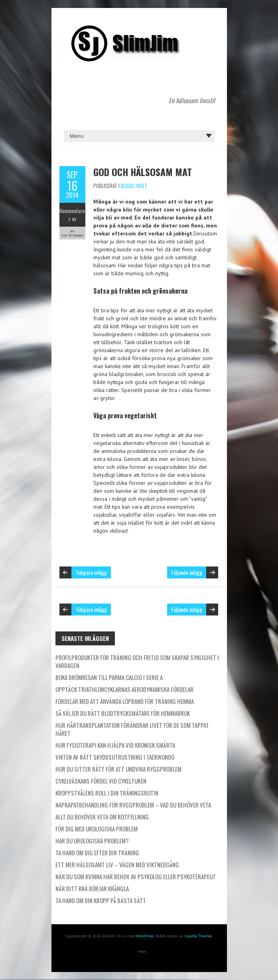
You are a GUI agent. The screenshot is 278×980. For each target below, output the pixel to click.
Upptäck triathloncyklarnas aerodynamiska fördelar (124, 689)
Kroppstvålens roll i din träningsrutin (107, 793)
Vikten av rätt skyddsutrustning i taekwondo (115, 757)
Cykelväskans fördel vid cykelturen (101, 781)
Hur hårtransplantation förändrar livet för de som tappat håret (132, 729)
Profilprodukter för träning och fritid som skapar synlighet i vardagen (137, 661)
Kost (142, 186)
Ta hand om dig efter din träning (97, 853)
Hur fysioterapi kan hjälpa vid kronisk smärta (115, 745)
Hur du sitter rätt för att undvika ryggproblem (118, 769)
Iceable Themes (198, 936)
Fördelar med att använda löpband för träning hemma (125, 701)
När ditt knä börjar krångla (92, 888)
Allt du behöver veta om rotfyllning (102, 817)
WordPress (145, 936)
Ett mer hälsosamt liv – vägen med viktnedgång (117, 864)
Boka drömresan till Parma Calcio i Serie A (109, 677)
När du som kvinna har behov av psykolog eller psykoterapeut (136, 876)
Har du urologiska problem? (92, 841)
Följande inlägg (187, 572)
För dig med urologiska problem (97, 829)
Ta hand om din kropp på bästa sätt (101, 900)
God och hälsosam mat (143, 172)
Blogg (127, 186)
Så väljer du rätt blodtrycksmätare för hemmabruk (123, 713)
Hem (142, 952)
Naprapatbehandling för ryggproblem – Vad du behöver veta (133, 805)
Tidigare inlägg (91, 572)
